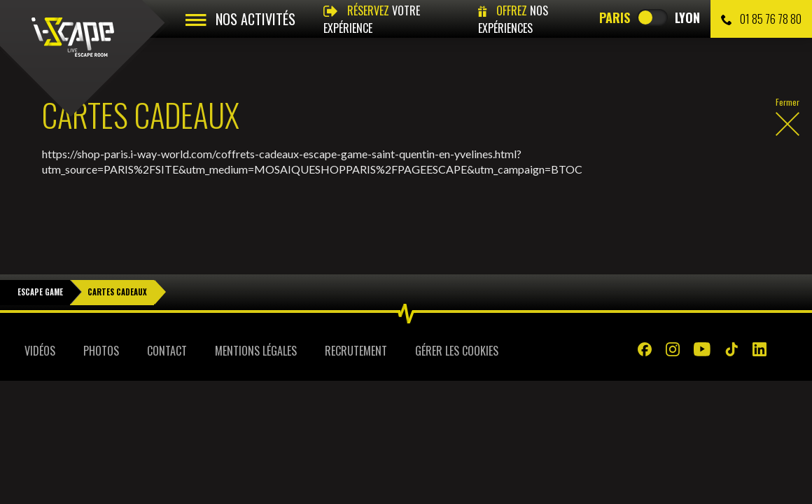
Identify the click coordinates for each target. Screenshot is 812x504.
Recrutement (356, 318)
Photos (101, 318)
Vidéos (40, 318)
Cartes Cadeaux (117, 260)
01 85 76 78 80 (761, 19)
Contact (167, 318)
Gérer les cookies (457, 318)
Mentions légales (256, 318)
